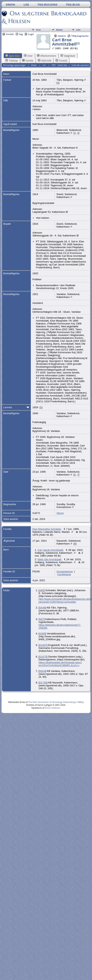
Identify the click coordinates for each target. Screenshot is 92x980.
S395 (42, 634)
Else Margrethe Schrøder (47, 529)
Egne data (12, 56)
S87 (42, 619)
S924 (42, 671)
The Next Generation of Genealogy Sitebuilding (51, 702)
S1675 (43, 657)
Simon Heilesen (52, 708)
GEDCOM (45, 61)
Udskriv (62, 36)
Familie (28, 61)
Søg (21, 34)
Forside (10, 34)
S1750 (43, 683)
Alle (44, 65)
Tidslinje (12, 61)
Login (31, 34)
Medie (59, 30)
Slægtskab (68, 56)
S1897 (43, 645)
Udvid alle (62, 65)
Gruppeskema (65, 571)
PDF (54, 65)
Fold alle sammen (80, 65)
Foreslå (61, 61)
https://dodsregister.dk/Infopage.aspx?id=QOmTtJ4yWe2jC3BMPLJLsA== (60, 664)
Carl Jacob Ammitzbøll (50, 550)
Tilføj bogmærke (80, 36)
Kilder (34, 65)
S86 (42, 590)
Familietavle (64, 574)
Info (78, 30)
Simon (60, 513)
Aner (28, 56)
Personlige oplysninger (14, 65)
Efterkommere (47, 56)
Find (38, 30)
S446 (42, 608)
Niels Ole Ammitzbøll (49, 559)
